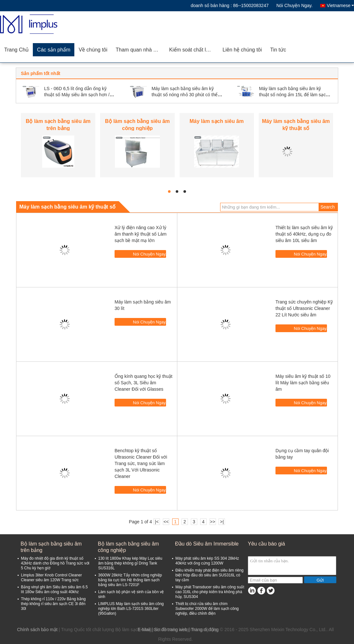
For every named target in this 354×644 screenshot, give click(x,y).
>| (222, 522)
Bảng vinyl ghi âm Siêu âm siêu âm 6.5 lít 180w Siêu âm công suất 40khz (54, 589)
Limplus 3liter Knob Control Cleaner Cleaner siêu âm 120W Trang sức (51, 578)
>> (212, 522)
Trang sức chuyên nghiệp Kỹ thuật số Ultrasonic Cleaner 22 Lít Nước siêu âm (304, 308)
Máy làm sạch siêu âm (217, 121)
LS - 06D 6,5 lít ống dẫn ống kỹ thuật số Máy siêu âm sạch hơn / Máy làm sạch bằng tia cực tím (77, 95)
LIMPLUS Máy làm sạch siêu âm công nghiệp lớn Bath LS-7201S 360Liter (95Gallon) (131, 609)
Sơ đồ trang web (171, 630)
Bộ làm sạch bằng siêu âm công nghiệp (128, 547)
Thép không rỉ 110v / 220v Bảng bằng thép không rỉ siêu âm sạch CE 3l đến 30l (53, 604)
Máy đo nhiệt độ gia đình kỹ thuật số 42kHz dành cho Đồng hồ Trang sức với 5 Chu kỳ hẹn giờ (55, 563)
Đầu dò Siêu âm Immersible (207, 544)
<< (166, 522)
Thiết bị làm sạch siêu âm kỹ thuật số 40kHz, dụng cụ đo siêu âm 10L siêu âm (304, 234)
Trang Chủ (16, 50)
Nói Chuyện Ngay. (295, 5)
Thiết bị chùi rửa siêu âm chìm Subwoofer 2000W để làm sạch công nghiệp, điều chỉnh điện (207, 609)
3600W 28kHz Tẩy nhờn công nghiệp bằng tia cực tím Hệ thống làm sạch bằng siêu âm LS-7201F (130, 580)
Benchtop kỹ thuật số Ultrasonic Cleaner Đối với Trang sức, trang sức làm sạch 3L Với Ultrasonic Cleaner (141, 463)
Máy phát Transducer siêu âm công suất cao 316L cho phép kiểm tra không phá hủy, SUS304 (210, 592)
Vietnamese (340, 5)
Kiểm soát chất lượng (194, 50)
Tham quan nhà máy (140, 50)
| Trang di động (204, 630)
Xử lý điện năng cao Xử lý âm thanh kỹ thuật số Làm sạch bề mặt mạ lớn (141, 234)
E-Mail (144, 630)
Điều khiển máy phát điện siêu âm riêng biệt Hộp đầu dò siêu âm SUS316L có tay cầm (210, 575)
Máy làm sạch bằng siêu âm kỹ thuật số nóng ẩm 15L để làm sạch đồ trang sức (294, 95)
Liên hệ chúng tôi (242, 50)
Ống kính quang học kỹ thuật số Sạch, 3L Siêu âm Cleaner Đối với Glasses (144, 383)
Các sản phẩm (54, 50)
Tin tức (278, 50)
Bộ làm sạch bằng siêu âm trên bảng (51, 547)
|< (157, 522)
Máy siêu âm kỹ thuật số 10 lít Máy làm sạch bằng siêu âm (303, 383)
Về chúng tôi (93, 50)
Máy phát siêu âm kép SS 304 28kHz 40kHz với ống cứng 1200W (207, 561)
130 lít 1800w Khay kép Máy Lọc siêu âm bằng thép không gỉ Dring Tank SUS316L (130, 563)
